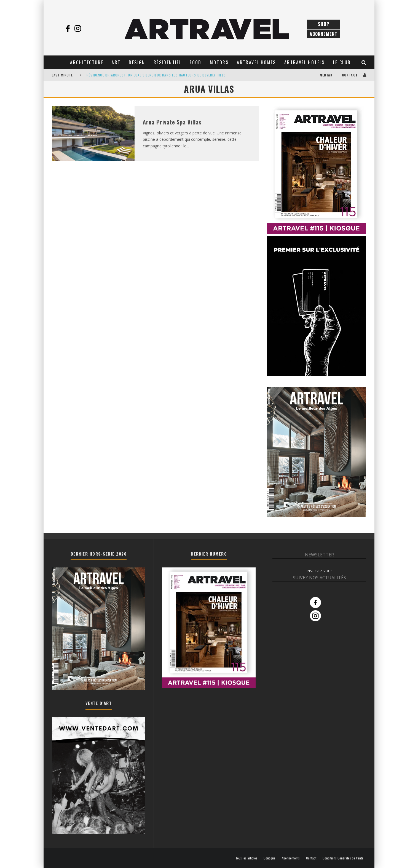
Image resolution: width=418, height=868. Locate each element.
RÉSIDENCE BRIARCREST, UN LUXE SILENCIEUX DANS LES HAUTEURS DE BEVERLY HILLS (156, 75)
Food (196, 62)
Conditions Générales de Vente (343, 858)
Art (116, 62)
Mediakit (328, 75)
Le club (342, 62)
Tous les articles (246, 858)
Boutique (270, 858)
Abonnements (291, 858)
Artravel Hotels (305, 62)
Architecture (87, 62)
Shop (324, 24)
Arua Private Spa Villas (172, 122)
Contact (350, 75)
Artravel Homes (256, 62)
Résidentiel (168, 62)
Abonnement (324, 34)
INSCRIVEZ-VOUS (319, 571)
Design (137, 62)
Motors (219, 62)
